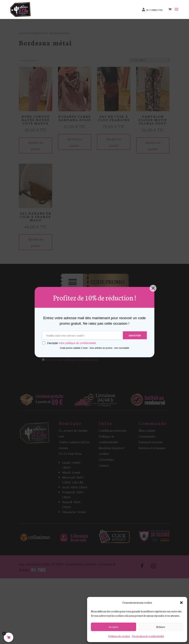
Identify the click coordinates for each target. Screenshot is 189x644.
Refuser (161, 627)
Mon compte (147, 430)
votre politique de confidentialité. (78, 360)
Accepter (114, 627)
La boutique (106, 459)
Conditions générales (113, 430)
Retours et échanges (152, 448)
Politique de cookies (119, 636)
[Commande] (149, 60)
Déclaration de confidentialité (148, 636)
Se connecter (154, 10)
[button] (181, 603)
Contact (104, 465)
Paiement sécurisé (151, 442)
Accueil (23, 33)
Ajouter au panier (36, 145)
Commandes (147, 436)
